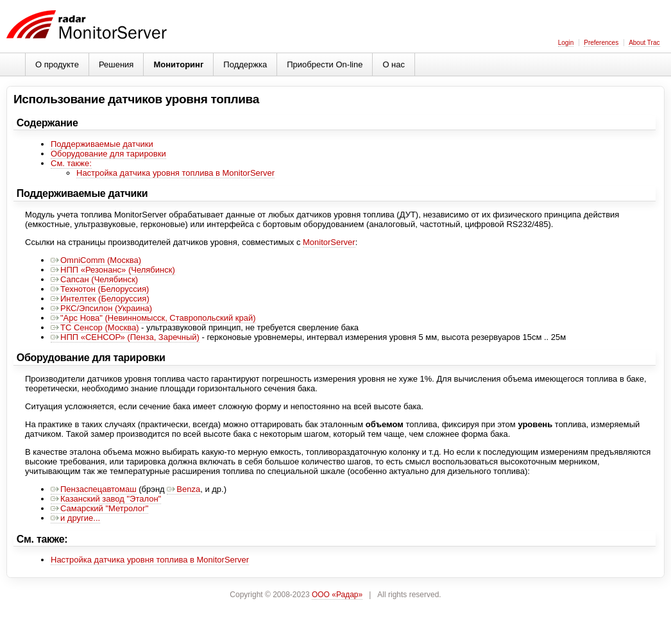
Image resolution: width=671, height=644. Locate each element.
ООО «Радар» (337, 595)
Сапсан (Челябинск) (94, 279)
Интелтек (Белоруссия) (100, 299)
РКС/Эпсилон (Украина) (101, 308)
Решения (116, 64)
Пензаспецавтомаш (94, 489)
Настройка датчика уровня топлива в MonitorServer (175, 173)
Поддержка (245, 64)
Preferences (601, 43)
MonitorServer (329, 242)
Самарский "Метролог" (99, 508)
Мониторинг (178, 64)
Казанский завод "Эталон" (106, 499)
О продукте (57, 64)
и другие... (75, 518)
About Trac (644, 43)
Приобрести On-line (325, 64)
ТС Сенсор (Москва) (95, 327)
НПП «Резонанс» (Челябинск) (113, 270)
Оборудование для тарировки (108, 154)
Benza (183, 489)
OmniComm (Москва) (96, 260)
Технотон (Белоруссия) (100, 289)
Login (566, 43)
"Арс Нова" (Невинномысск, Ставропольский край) (153, 318)
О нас (394, 64)
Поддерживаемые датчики (102, 144)
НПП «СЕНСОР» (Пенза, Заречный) (125, 337)
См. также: (71, 163)
